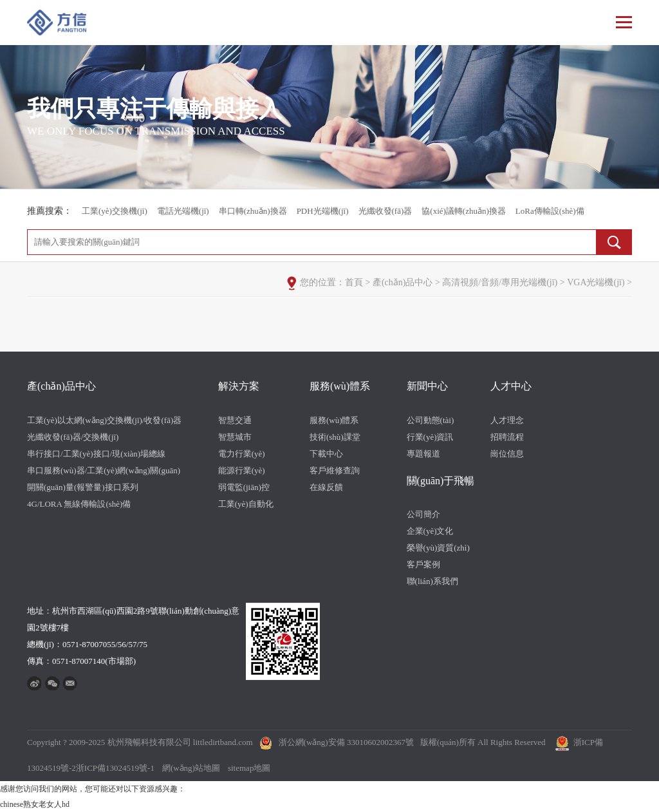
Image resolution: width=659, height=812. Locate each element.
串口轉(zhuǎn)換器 (253, 211)
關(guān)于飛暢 (441, 481)
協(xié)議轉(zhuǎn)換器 (463, 211)
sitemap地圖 (249, 768)
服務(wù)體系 (340, 386)
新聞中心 (427, 386)
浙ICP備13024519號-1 (115, 768)
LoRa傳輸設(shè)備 (550, 211)
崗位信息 (507, 454)
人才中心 (511, 386)
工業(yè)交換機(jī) (115, 211)
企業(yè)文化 (430, 531)
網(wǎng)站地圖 (191, 768)
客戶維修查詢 (335, 470)
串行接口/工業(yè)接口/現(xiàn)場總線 (96, 454)
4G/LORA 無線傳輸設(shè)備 (79, 504)
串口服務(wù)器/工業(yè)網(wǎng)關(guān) (104, 470)
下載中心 (326, 454)
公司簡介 (423, 514)
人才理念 (507, 420)
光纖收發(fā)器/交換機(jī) (73, 437)
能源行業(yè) (242, 470)
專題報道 (423, 454)
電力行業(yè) (242, 454)
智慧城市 (235, 437)
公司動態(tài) (431, 420)
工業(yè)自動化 (246, 504)
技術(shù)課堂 (335, 437)
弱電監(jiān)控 (244, 487)
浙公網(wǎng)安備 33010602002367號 (346, 742)
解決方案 (239, 386)
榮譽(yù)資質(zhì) (438, 548)
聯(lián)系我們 (432, 581)
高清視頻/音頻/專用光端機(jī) (500, 282)
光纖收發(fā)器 (385, 211)
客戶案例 (423, 564)
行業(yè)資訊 (430, 437)
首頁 (354, 282)
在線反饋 (326, 487)
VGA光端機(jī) (596, 282)
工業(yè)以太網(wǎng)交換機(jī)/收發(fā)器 (104, 420)
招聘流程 (507, 437)
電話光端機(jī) (183, 211)
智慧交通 (235, 420)
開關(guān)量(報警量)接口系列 (83, 487)
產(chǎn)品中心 (403, 282)
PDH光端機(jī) (323, 211)
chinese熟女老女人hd (35, 804)
